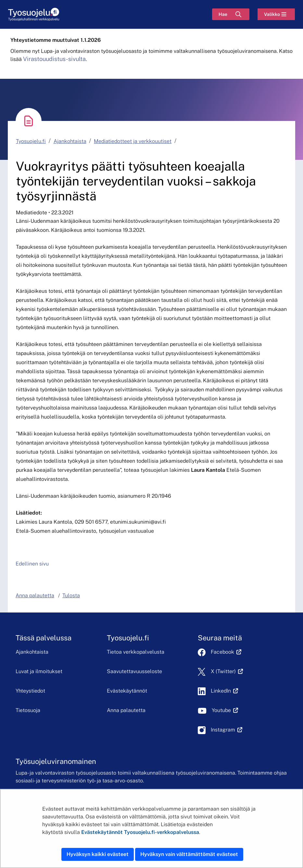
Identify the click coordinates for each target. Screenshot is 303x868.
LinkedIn (224, 691)
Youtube (225, 710)
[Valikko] (276, 14)
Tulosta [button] (71, 595)
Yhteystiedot (30, 691)
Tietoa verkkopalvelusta (136, 652)
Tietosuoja (28, 710)
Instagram (227, 730)
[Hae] (231, 14)
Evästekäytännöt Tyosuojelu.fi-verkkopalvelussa (140, 832)
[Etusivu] (34, 14)
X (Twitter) (227, 671)
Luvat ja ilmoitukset (39, 671)
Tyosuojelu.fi (31, 141)
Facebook (226, 652)
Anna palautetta (126, 710)
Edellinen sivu (32, 564)
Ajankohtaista (70, 141)
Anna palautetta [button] (35, 595)
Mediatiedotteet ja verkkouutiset (133, 141)
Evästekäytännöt (127, 691)
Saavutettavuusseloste (134, 671)
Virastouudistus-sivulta (54, 59)
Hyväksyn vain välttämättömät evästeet (189, 854)
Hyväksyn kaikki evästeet (98, 854)
